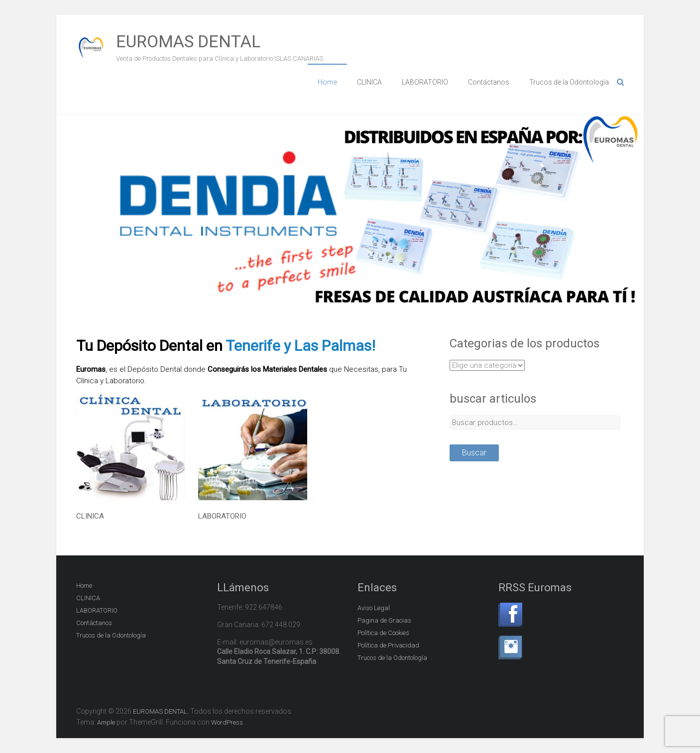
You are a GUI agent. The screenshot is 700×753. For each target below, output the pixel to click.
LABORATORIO (425, 82)
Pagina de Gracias (384, 620)
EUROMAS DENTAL (188, 41)
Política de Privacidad (388, 645)
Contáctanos (489, 82)
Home (327, 82)
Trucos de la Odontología (569, 82)
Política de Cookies (383, 633)
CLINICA (369, 82)
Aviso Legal (374, 608)
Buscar (474, 453)
